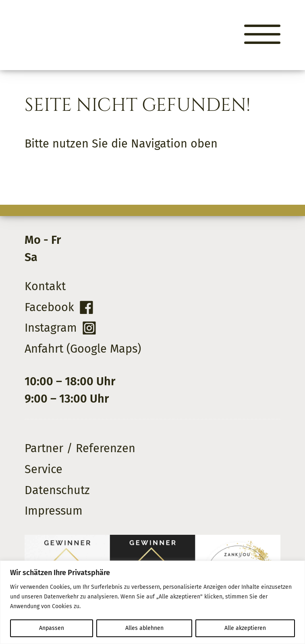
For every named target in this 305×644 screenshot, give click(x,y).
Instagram (51, 328)
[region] (152, 602)
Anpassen (52, 628)
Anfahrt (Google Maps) (83, 349)
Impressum (54, 511)
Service (44, 469)
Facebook (49, 307)
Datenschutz (57, 490)
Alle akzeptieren (245, 628)
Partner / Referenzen (80, 448)
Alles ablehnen (144, 628)
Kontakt (45, 286)
